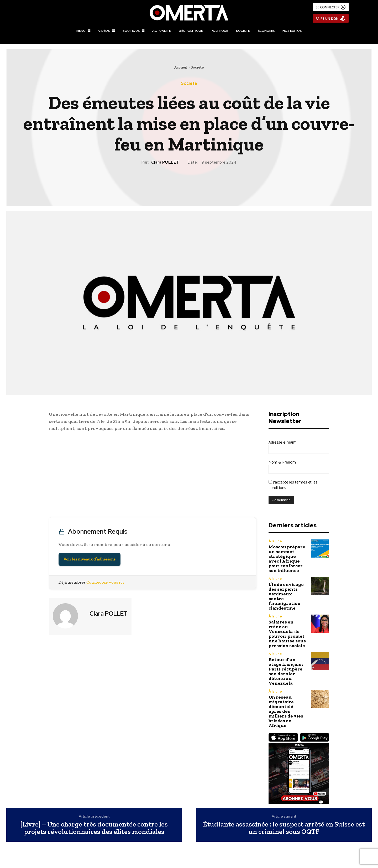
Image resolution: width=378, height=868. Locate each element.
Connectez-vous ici (105, 582)
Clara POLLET (165, 162)
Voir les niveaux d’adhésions (90, 559)
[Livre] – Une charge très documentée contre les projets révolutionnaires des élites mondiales (94, 828)
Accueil (181, 67)
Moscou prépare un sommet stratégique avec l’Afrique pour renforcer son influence (287, 559)
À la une (275, 541)
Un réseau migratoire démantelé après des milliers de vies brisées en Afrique (286, 711)
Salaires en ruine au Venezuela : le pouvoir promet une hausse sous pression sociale (287, 634)
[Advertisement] (152, 476)
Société (197, 67)
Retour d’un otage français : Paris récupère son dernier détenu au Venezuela (286, 671)
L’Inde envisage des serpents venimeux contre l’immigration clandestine (286, 596)
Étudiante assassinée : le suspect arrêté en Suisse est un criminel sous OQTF (284, 828)
